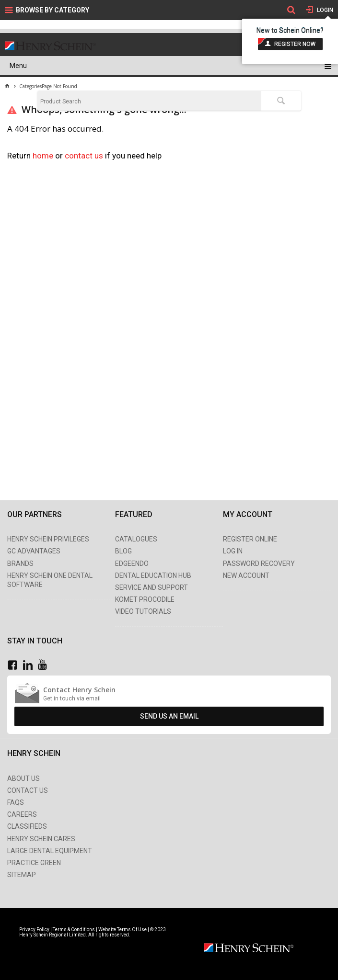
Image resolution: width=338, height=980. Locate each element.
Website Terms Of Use (122, 929)
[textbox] (150, 101)
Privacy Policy (35, 929)
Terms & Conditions (74, 929)
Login (324, 10)
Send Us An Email (169, 716)
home (43, 156)
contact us (85, 156)
